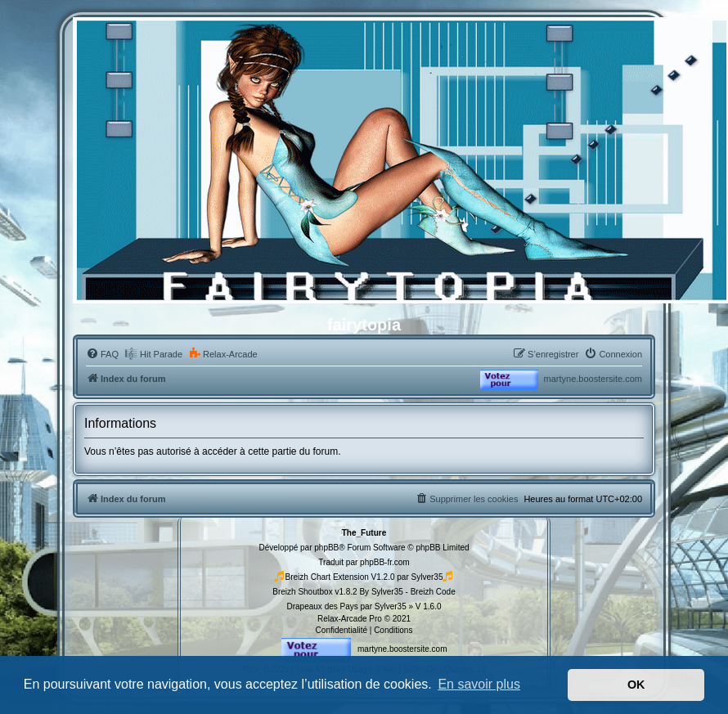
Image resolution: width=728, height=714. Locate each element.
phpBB (326, 548)
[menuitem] (102, 354)
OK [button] (636, 685)
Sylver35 (427, 577)
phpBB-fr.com (385, 562)
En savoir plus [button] (479, 684)
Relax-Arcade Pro (350, 619)
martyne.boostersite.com (593, 379)
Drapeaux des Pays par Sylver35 (347, 606)
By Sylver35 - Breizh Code (407, 592)
